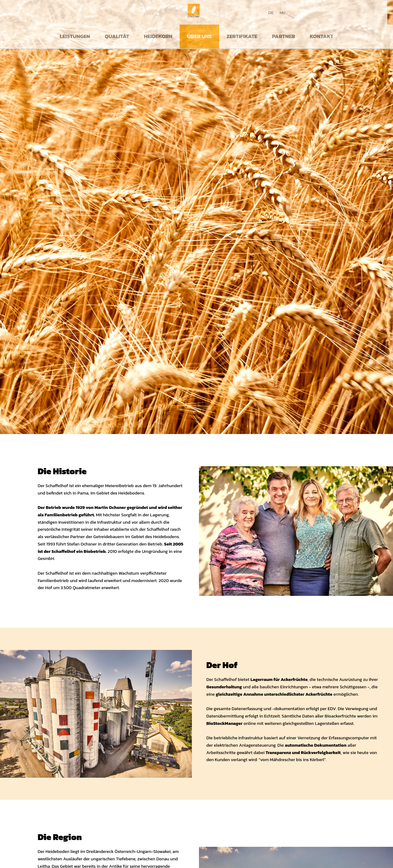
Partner (284, 36)
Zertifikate (242, 36)
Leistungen (75, 36)
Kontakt (322, 36)
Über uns (199, 36)
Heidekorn (158, 36)
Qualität (117, 36)
